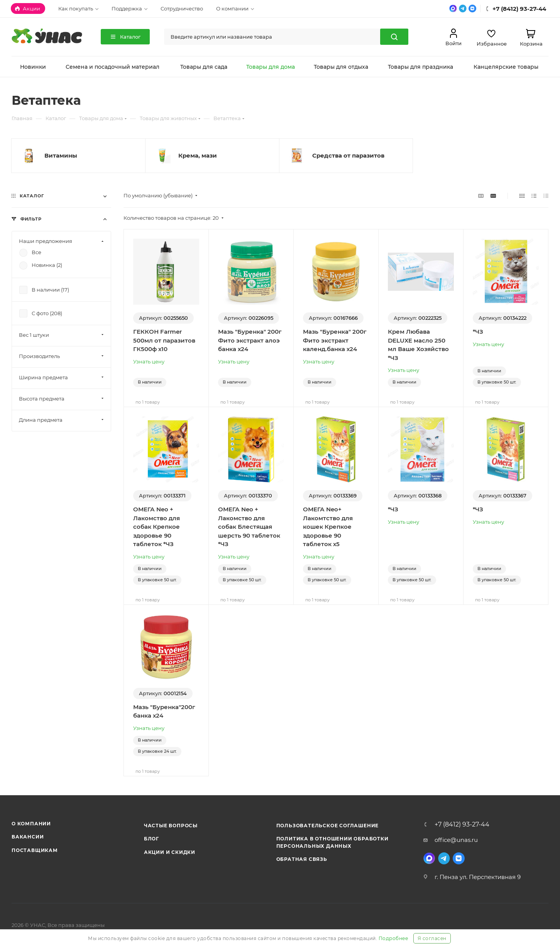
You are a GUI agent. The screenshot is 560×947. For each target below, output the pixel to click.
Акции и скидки (170, 852)
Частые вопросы (171, 826)
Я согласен (432, 938)
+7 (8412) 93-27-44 (462, 825)
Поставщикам (35, 850)
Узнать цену (149, 361)
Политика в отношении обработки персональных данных (332, 842)
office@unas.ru (456, 840)
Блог (151, 839)
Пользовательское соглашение (328, 826)
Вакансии (28, 837)
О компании (31, 824)
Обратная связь (302, 859)
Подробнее (393, 938)
